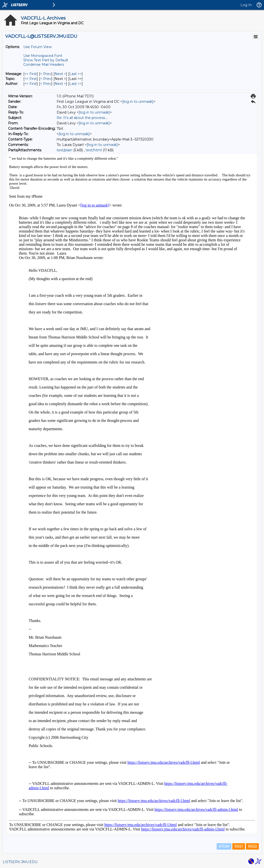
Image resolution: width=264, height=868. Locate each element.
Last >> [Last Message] (75, 74)
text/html (94, 150)
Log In (246, 5)
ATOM (224, 846)
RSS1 (239, 846)
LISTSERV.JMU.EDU (20, 862)
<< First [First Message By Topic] (31, 79)
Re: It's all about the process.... (82, 118)
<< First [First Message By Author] (31, 84)
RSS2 (252, 846)
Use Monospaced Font (43, 56)
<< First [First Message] (31, 74)
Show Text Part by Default (46, 60)
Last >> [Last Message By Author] (75, 84)
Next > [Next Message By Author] (60, 84)
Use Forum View (38, 47)
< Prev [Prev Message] (46, 74)
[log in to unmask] (138, 102)
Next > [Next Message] (60, 74)
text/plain (64, 150)
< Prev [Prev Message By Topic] (46, 79)
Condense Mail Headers (44, 65)
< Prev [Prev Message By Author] (46, 84)
